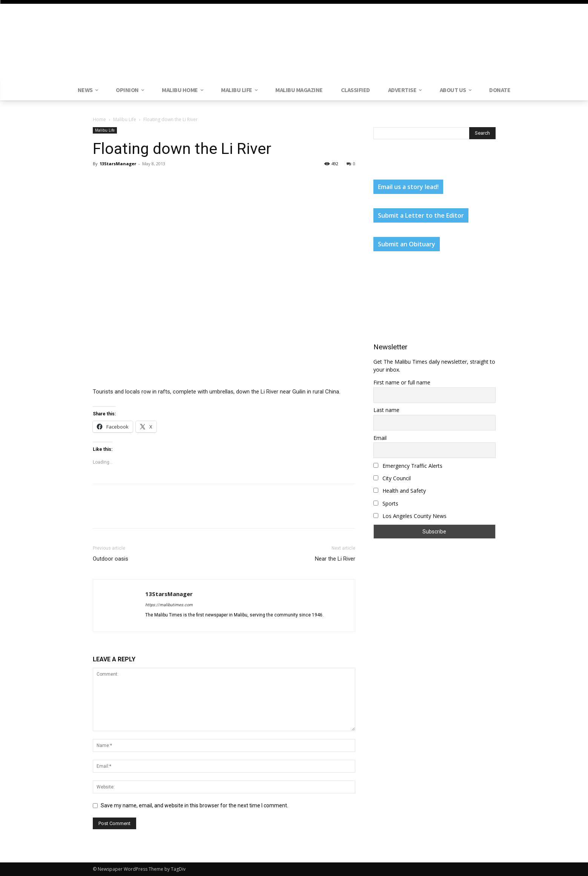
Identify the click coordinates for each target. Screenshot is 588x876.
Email (380, 438)
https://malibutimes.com (169, 605)
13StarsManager (118, 164)
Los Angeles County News (410, 516)
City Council (392, 478)
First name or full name (402, 382)
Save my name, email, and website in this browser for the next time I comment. (194, 805)
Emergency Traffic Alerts (408, 466)
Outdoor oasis (111, 559)
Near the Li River (335, 559)
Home (99, 119)
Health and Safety (400, 491)
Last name (386, 410)
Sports (386, 503)
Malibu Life (125, 119)
